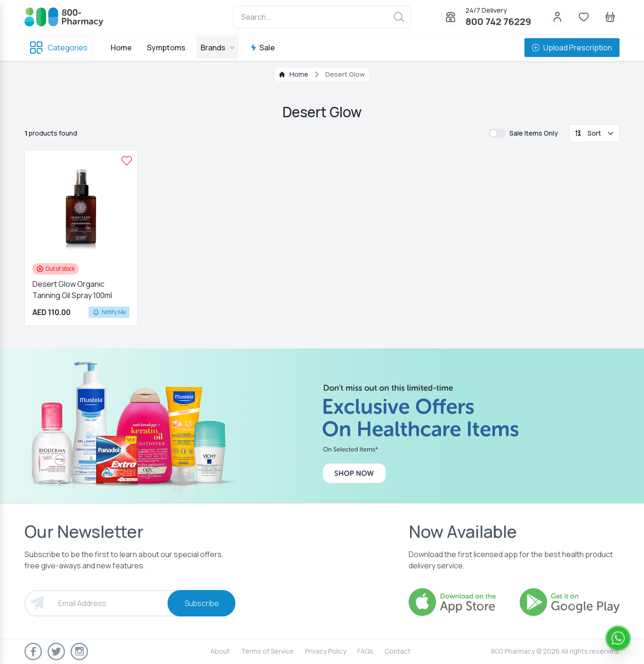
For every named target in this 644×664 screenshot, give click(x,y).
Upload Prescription (572, 48)
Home (121, 48)
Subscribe (202, 603)
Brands (218, 48)
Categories (58, 48)
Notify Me (109, 312)
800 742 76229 (498, 21)
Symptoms (166, 48)
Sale (262, 48)
